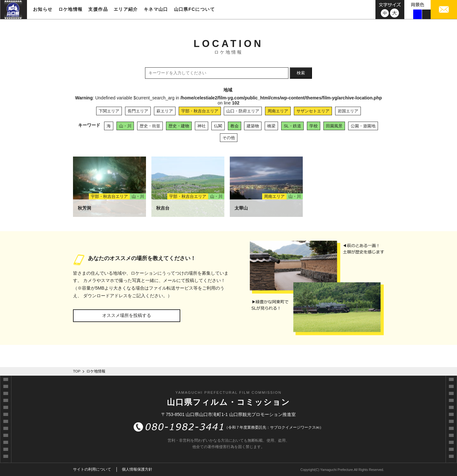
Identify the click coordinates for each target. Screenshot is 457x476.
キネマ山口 (156, 9)
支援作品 (98, 9)
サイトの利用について (92, 469)
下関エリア (109, 111)
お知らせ (43, 9)
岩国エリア (348, 111)
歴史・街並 (150, 126)
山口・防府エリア (243, 111)
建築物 (253, 126)
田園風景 (334, 126)
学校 (314, 126)
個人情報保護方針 (137, 469)
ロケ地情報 (71, 9)
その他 (229, 138)
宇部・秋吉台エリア (200, 111)
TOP (77, 371)
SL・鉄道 (292, 126)
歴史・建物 (179, 126)
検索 (301, 73)
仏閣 (218, 126)
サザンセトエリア (313, 111)
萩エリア (165, 111)
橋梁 (271, 126)
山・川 (125, 126)
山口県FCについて (194, 9)
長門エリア (138, 111)
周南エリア (278, 111)
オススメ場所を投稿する (127, 315)
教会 (235, 126)
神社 (202, 126)
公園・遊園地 (363, 126)
